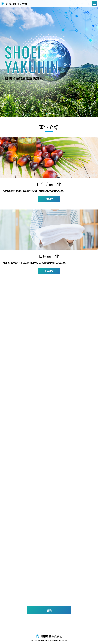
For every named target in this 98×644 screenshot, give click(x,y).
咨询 (49, 610)
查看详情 (49, 199)
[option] (49, 59)
